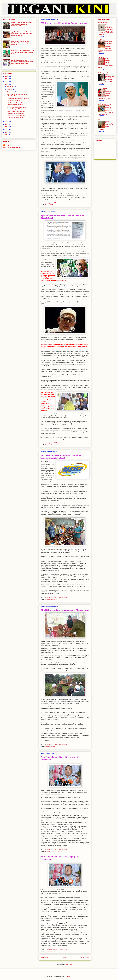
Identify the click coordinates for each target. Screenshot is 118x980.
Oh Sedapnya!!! (103, 73)
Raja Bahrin (56, 445)
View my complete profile (11, 147)
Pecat (54, 852)
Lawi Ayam (101, 40)
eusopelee (8, 145)
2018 (7, 76)
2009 (7, 135)
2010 (7, 132)
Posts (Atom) (69, 964)
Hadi (51, 445)
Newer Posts (45, 958)
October (10, 89)
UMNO (59, 852)
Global (47, 599)
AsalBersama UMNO (104, 104)
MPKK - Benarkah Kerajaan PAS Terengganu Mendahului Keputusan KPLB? (22, 24)
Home (65, 958)
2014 (7, 121)
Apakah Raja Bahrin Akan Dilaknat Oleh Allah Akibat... (18, 99)
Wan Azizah (57, 205)
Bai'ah (47, 445)
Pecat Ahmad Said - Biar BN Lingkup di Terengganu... (16, 112)
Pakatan (47, 205)
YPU (57, 599)
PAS (52, 205)
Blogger (69, 976)
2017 (7, 79)
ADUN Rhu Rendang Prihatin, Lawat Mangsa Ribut (65, 610)
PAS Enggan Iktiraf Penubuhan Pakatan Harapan (64, 23)
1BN (99, 120)
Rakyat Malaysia (103, 23)
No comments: (63, 203)
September (11, 92)
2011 (7, 130)
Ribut (54, 747)
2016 (7, 81)
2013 (7, 124)
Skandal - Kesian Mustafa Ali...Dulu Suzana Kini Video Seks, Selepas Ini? (23, 52)
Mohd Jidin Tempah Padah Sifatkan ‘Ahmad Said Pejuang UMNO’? (21, 43)
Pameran (52, 599)
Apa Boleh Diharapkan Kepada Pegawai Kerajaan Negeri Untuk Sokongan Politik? (22, 34)
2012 (7, 127)
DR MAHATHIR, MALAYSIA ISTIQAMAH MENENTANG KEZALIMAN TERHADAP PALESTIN (106, 29)
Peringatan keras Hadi (47, 344)
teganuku (101, 57)
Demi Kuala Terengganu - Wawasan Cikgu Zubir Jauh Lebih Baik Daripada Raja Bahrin (22, 62)
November (10, 86)
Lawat (50, 747)
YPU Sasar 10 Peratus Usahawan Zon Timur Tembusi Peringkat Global (61, 457)
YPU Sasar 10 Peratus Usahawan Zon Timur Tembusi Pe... (17, 104)
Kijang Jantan (102, 88)
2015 (7, 84)
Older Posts (85, 958)
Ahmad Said (48, 852)
